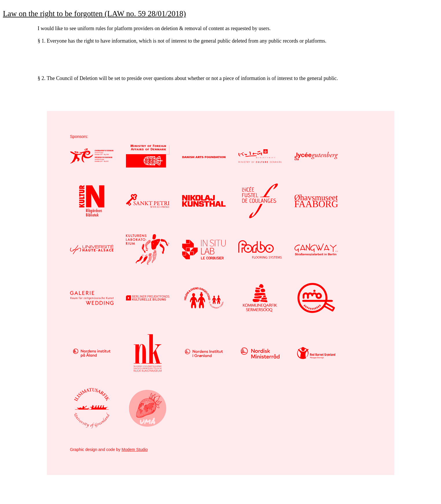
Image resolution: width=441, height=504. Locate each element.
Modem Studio (135, 450)
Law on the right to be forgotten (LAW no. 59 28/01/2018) (94, 14)
